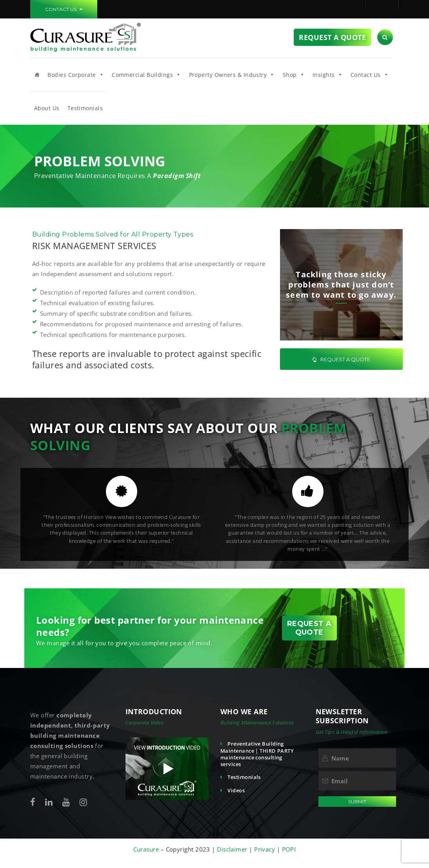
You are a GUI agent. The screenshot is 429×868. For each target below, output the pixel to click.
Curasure (147, 849)
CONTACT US (64, 9)
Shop (294, 75)
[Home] (37, 74)
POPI (289, 849)
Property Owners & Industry (232, 75)
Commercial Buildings (146, 75)
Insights (328, 75)
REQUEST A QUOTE (341, 359)
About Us (47, 108)
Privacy (265, 849)
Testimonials (85, 108)
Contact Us (370, 75)
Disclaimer (232, 849)
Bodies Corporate (76, 75)
